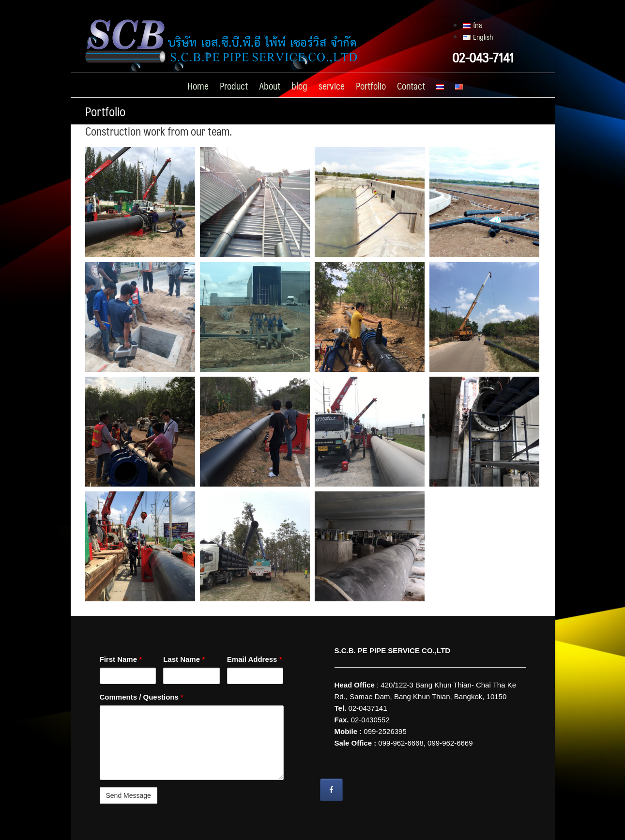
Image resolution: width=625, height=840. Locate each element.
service (332, 86)
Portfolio (371, 86)
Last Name (184, 659)
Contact (411, 86)
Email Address (255, 659)
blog (299, 86)
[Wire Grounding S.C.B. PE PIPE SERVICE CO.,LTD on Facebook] (331, 790)
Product (234, 86)
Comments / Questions (142, 697)
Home (198, 86)
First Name (121, 659)
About (270, 86)
